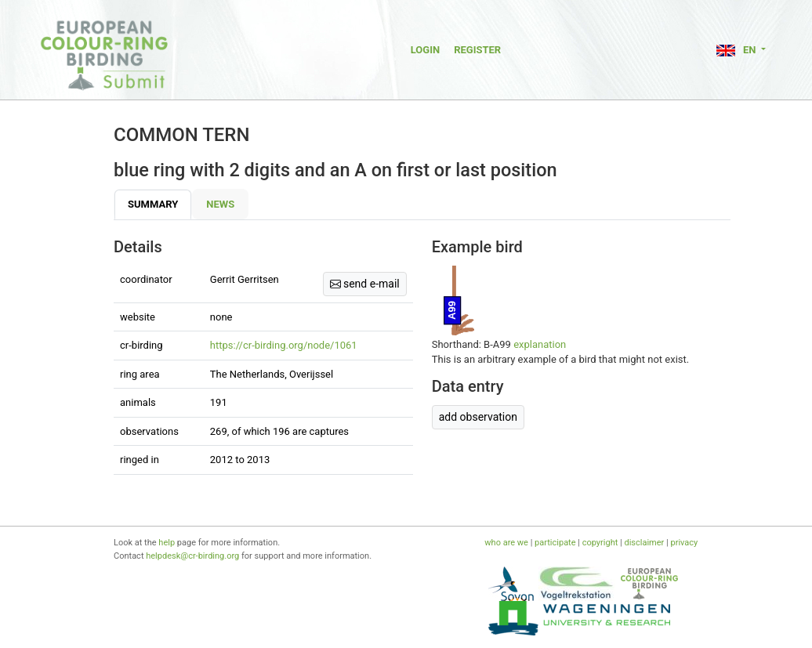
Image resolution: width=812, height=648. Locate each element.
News (220, 204)
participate (555, 543)
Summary (153, 204)
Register (477, 50)
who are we (506, 543)
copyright (600, 543)
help (167, 543)
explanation (540, 344)
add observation (478, 417)
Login (425, 50)
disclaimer (644, 543)
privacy (684, 543)
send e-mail (365, 284)
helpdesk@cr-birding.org (192, 556)
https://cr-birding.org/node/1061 (284, 345)
